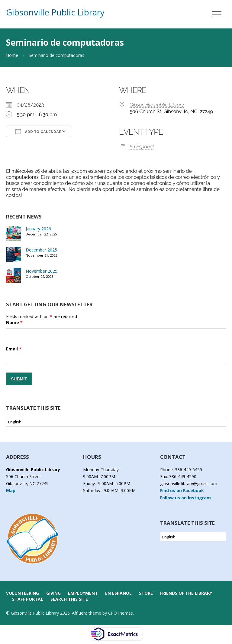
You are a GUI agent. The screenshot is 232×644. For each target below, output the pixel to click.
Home (12, 55)
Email (14, 349)
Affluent (80, 613)
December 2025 (41, 250)
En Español (142, 147)
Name (14, 322)
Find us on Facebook (182, 490)
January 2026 (38, 229)
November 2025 (42, 271)
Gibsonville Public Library (55, 12)
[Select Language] (116, 422)
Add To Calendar (39, 131)
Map (11, 490)
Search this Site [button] (69, 599)
